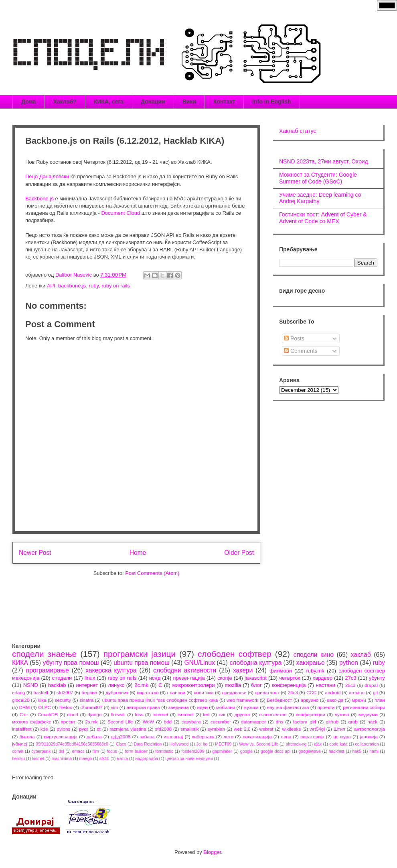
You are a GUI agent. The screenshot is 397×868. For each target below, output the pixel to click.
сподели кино (314, 655)
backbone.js (72, 286)
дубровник (117, 692)
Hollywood (179, 744)
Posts (294, 338)
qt (99, 729)
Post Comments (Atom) (152, 573)
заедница (179, 707)
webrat (266, 729)
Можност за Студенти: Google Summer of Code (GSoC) (318, 178)
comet (18, 751)
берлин (89, 692)
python (349, 663)
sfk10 (104, 759)
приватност (267, 692)
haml (374, 751)
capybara (191, 722)
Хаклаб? (65, 102)
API (51, 286)
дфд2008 (121, 737)
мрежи (359, 700)
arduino (357, 692)
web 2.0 (242, 729)
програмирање (48, 670)
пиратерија (312, 737)
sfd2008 (163, 729)
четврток (290, 678)
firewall (118, 714)
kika (42, 700)
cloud (73, 714)
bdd (168, 722)
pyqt (83, 729)
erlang (19, 692)
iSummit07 (91, 707)
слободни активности (185, 670)
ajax (318, 744)
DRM (25, 707)
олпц (286, 737)
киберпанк (203, 737)
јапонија (369, 737)
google (246, 751)
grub (353, 722)
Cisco (121, 744)
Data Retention (148, 744)
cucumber (221, 722)
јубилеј (20, 744)
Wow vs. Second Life (259, 744)
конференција (289, 685)
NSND (31, 685)
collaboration (367, 744)
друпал (242, 714)
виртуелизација (61, 737)
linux (90, 678)
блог (256, 685)
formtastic (164, 751)
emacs (78, 751)
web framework (242, 700)
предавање (234, 692)
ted (206, 714)
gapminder (222, 751)
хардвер (323, 678)
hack (372, 722)
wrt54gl (317, 729)
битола (27, 737)
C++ (24, 714)
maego (86, 759)
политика (204, 692)
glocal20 (21, 700)
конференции (311, 714)
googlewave (309, 751)
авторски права (143, 707)
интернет (87, 685)
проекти (326, 707)
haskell (41, 692)
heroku (18, 759)
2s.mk (91, 722)
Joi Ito (202, 744)
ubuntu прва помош (142, 663)
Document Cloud (121, 213)
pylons (64, 729)
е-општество (273, 714)
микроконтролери (193, 685)
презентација (189, 678)
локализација (257, 737)
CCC (311, 692)
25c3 (350, 685)
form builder (136, 751)
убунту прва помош (71, 663)
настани (325, 685)
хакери (243, 670)
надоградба (147, 759)
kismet (38, 759)
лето (228, 737)
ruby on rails (116, 286)
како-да (335, 700)
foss (139, 714)
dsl (61, 751)
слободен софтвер (235, 654)
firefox (66, 707)
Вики (189, 102)
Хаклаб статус (298, 131)
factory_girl (305, 722)
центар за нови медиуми (189, 759)
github (332, 722)
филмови (281, 671)
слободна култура (255, 663)
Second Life (120, 722)
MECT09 (223, 744)
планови (176, 692)
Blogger (212, 852)
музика (251, 707)
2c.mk (141, 685)
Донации (153, 102)
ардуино (309, 700)
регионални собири (364, 707)
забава (147, 737)
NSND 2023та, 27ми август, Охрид (324, 161)
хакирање (311, 663)
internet (161, 714)
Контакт (224, 102)
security (63, 700)
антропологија (370, 729)
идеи (202, 707)
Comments (301, 351)
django (94, 714)
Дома (28, 102)
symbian (216, 729)
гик (222, 714)
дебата (94, 737)
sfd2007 (65, 692)
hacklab (57, 685)
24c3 (293, 692)
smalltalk (189, 729)
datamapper (253, 722)
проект (68, 722)
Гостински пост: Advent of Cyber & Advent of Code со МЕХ (323, 218)
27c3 (350, 678)
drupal (371, 685)
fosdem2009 (193, 751)
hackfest (337, 751)
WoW (148, 722)
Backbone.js (39, 199)
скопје (225, 678)
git (375, 692)
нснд (155, 678)
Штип (339, 729)
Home (138, 553)
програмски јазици (140, 654)
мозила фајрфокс (31, 722)
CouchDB (48, 714)
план (380, 700)
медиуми (368, 714)
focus (112, 751)
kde (44, 729)
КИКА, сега (109, 102)
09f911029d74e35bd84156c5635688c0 (72, 744)
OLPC (45, 707)
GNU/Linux (199, 663)
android (333, 692)
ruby (94, 286)
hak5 (357, 751)
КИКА (20, 663)
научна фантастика (288, 707)
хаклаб (361, 655)
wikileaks (291, 729)
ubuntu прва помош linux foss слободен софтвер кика (160, 700)
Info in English (271, 102)
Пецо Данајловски (47, 176)
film (95, 751)
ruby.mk (315, 671)
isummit (186, 714)
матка (122, 759)
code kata (338, 744)
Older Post (239, 553)
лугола (342, 714)
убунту (377, 678)
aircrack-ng (296, 744)
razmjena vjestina (128, 729)
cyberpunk (41, 751)
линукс (116, 685)
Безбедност (279, 700)
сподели (62, 678)
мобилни (226, 707)
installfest (22, 729)
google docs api (275, 751)
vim (114, 707)
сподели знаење (44, 654)
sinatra (86, 700)
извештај (173, 737)
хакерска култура (111, 670)
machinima (62, 759)
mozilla (233, 685)
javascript (256, 678)
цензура (342, 737)
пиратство (148, 692)
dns (279, 722)
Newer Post (35, 553)
